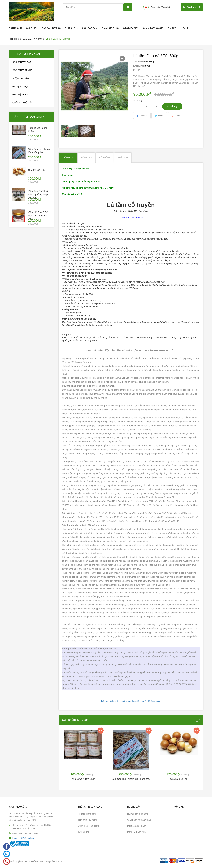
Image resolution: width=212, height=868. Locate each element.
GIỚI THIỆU (32, 28)
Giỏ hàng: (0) (194, 7)
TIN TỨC (172, 28)
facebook (143, 116)
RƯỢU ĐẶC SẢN (89, 28)
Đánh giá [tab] (87, 158)
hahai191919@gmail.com (24, 838)
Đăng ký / (155, 7)
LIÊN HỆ (185, 28)
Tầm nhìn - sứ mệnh (88, 820)
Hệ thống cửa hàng (87, 814)
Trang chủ (14, 39)
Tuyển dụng (84, 832)
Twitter (161, 116)
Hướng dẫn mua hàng (138, 814)
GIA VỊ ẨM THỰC (110, 28)
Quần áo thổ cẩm (23, 103)
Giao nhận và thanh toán (139, 820)
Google (179, 116)
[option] (70, 131)
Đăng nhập (166, 7)
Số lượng (138, 101)
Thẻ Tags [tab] (123, 158)
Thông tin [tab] (68, 158)
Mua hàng (172, 106)
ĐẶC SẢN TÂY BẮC (51, 28)
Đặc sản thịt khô (22, 70)
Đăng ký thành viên (136, 832)
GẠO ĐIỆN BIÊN (131, 28)
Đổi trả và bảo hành (137, 826)
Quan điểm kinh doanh (89, 826)
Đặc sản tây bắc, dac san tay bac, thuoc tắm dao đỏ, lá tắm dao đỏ (131, 701)
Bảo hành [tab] (105, 158)
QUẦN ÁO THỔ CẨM (153, 28)
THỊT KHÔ (70, 28)
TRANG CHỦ (15, 28)
